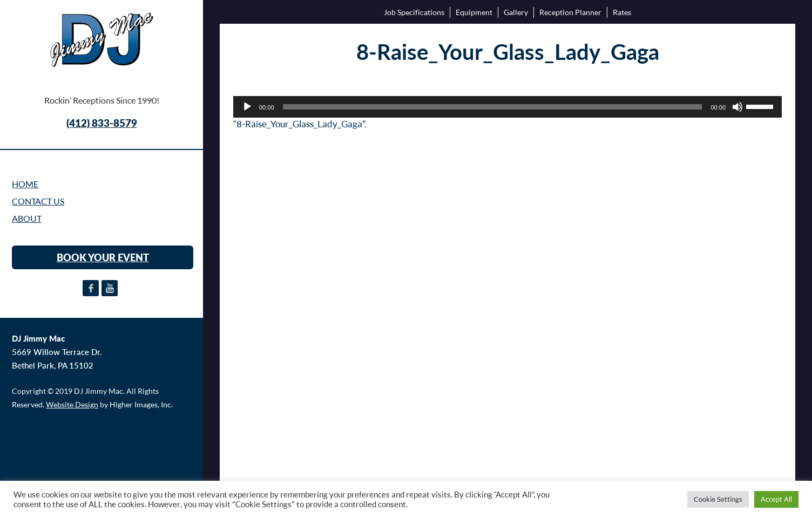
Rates (622, 12)
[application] (507, 107)
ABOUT (27, 219)
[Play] (247, 107)
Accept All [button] (776, 499)
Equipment (474, 12)
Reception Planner (570, 12)
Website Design (72, 404)
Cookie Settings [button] (718, 499)
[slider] (493, 107)
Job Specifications (414, 12)
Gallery (516, 12)
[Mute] (737, 107)
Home (25, 184)
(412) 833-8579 (102, 123)
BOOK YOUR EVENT (103, 257)
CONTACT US (38, 201)
